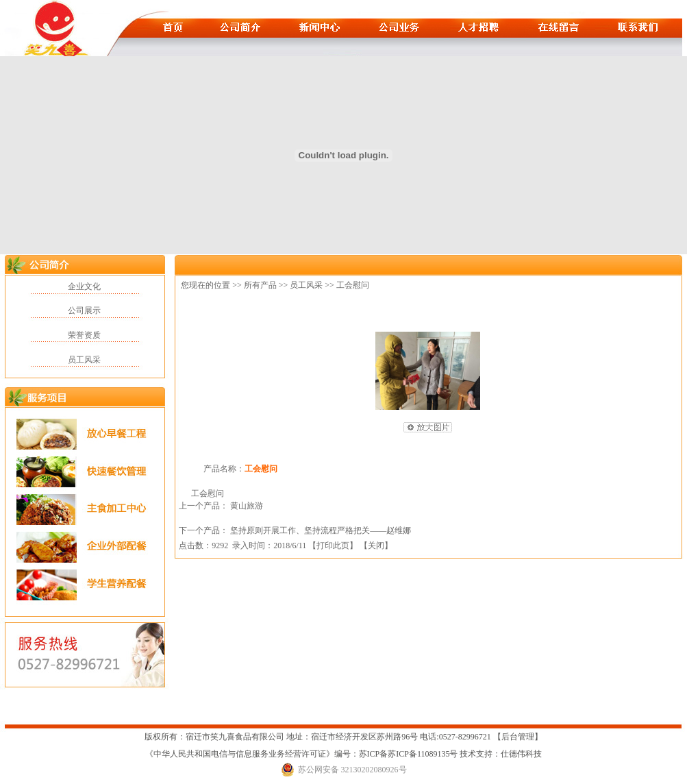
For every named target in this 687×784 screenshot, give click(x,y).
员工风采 (84, 360)
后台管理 (518, 737)
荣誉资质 (84, 335)
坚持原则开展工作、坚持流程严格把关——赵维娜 (321, 530)
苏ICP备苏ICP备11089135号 (410, 754)
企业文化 (84, 286)
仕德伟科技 (521, 754)
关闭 (376, 546)
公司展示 (84, 310)
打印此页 (333, 546)
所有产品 (260, 285)
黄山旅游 (247, 506)
